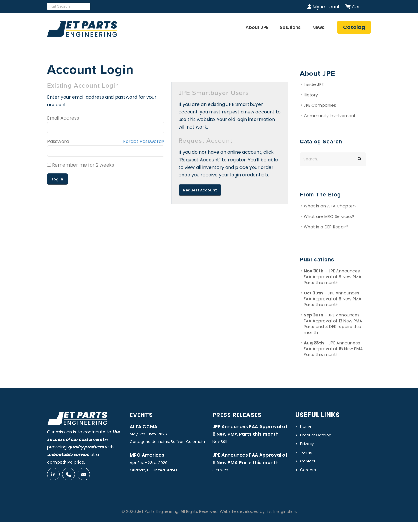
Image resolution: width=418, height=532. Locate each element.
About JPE (257, 27)
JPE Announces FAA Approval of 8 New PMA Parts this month (250, 434)
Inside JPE (314, 85)
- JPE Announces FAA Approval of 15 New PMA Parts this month (333, 350)
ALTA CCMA (145, 426)
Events (143, 415)
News (318, 27)
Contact (309, 460)
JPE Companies (320, 106)
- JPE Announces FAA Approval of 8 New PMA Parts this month (333, 278)
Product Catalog (318, 435)
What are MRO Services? (329, 217)
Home (306, 426)
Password (58, 142)
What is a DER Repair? (326, 228)
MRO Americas (148, 455)
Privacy (308, 443)
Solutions (290, 27)
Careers (308, 468)
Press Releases (239, 415)
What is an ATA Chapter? (330, 207)
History (311, 96)
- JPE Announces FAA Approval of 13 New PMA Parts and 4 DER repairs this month (333, 325)
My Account (324, 7)
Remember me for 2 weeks (81, 166)
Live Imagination (281, 521)
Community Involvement (330, 117)
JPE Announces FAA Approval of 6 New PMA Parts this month (250, 471)
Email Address (63, 119)
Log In (57, 180)
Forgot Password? (144, 142)
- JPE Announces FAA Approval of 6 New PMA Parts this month (333, 300)
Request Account (200, 191)
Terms (307, 451)
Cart (354, 7)
